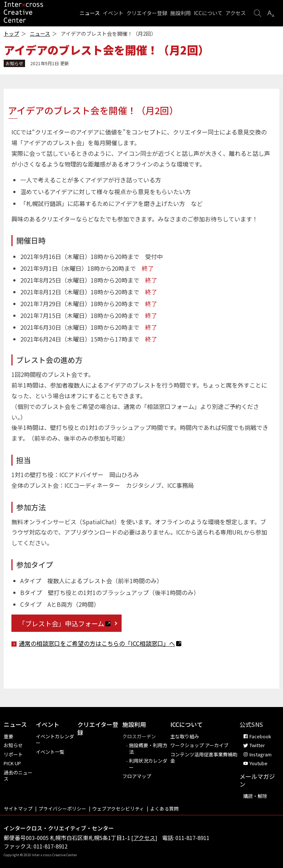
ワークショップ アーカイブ (199, 745)
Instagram (261, 754)
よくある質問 (164, 808)
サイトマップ (18, 808)
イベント (113, 13)
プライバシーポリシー (62, 808)
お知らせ (13, 745)
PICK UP (12, 763)
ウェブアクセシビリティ (118, 808)
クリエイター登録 (147, 13)
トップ (11, 34)
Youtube (258, 763)
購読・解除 (255, 796)
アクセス (236, 13)
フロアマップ (137, 776)
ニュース (90, 13)
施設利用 (181, 13)
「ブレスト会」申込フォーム (64, 623)
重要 (8, 736)
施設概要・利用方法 (148, 748)
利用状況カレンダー (148, 764)
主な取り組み (185, 736)
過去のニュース (18, 776)
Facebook (260, 736)
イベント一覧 (50, 752)
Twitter (257, 745)
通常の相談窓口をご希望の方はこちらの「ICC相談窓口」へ (100, 643)
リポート (13, 754)
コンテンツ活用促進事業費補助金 (204, 758)
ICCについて (208, 13)
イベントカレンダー (55, 740)
